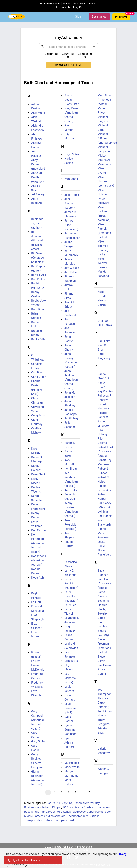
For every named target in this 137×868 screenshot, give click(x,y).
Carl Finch (38, 372)
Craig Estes (39, 415)
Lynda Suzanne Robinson (70, 730)
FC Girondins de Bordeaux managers (86, 807)
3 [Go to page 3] (62, 792)
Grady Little (72, 104)
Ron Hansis (105, 516)
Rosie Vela (104, 555)
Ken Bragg (71, 469)
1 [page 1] (48, 792)
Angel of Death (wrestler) (37, 177)
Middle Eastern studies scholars (45, 816)
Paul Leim (104, 341)
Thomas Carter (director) (104, 703)
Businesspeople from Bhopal (43, 807)
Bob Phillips (39, 279)
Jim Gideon (72, 268)
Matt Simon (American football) (105, 100)
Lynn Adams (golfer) (69, 743)
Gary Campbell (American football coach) (38, 720)
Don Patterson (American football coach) (38, 543)
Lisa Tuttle (71, 661)
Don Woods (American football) (39, 560)
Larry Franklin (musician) (71, 583)
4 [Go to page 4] (68, 792)
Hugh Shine (72, 154)
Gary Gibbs (38, 741)
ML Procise (72, 763)
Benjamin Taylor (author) (37, 223)
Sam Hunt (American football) (104, 583)
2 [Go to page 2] (55, 792)
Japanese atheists (99, 812)
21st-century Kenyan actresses (66, 812)
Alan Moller (39, 113)
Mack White (72, 767)
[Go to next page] (96, 792)
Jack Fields (72, 195)
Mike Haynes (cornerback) (106, 181)
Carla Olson (39, 377)
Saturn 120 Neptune (59, 803)
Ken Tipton (71, 490)
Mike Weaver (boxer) (102, 263)
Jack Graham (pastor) (70, 203)
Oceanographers (77, 816)
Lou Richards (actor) (70, 678)
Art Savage (38, 194)
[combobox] (68, 47)
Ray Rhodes (105, 391)
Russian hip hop (34, 812)
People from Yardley (87, 803)
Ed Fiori (36, 602)
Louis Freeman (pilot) (70, 708)
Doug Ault (38, 578)
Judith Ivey (71, 418)
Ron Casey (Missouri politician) (104, 507)
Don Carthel (39, 530)
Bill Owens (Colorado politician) (38, 258)
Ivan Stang (71, 179)
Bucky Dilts (38, 339)
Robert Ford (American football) (105, 451)
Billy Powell (39, 275)
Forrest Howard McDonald (38, 665)
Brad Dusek (39, 309)
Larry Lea (70, 605)
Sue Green (104, 665)
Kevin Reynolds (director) (70, 525)
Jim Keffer (71, 272)
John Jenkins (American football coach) (71, 380)
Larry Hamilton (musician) (71, 596)
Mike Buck (104, 164)
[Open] (94, 47)
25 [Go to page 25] (89, 792)
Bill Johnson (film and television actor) (37, 240)
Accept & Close (16, 865)
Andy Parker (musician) (38, 164)
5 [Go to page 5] (75, 792)
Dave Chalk (38, 474)
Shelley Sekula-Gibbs (102, 614)
